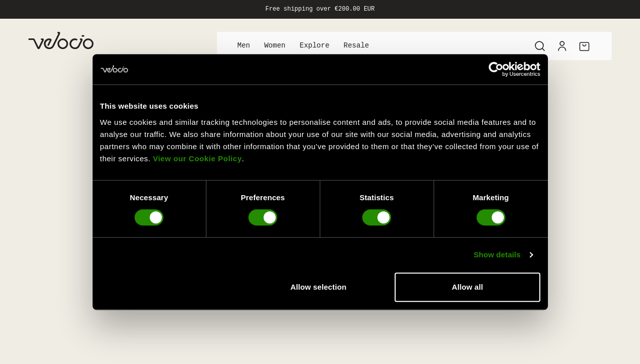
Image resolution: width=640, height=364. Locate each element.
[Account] (562, 46)
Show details (497, 255)
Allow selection (318, 287)
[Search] (540, 46)
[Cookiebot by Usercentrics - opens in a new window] (496, 69)
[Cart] (584, 46)
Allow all (467, 287)
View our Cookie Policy (197, 158)
